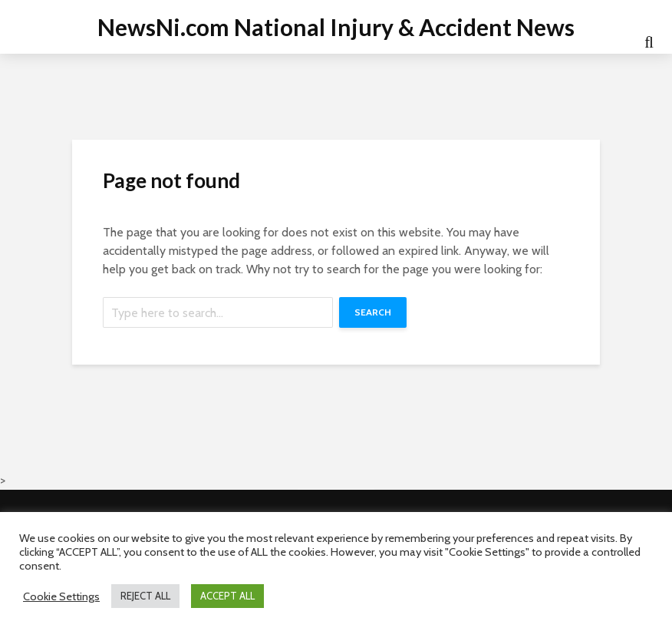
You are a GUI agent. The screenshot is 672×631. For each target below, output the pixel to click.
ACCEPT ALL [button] (227, 596)
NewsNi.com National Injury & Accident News (336, 27)
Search (373, 312)
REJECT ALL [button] (145, 596)
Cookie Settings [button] (61, 596)
